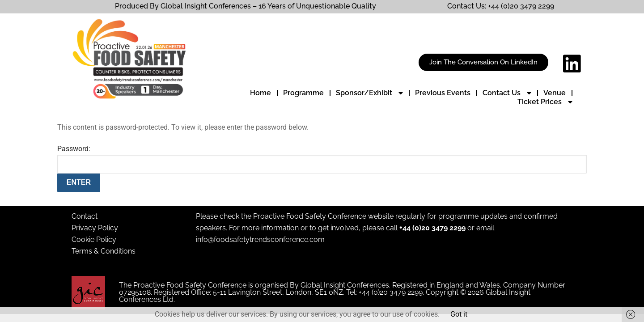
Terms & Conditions (104, 251)
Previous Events (443, 93)
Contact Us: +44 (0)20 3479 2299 (501, 6)
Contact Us (507, 93)
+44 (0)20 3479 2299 (432, 228)
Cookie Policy (94, 239)
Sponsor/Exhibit (369, 93)
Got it (459, 314)
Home (261, 93)
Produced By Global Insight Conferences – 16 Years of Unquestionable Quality (246, 6)
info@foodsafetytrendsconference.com (260, 239)
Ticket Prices (545, 102)
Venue (555, 93)
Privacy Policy (95, 228)
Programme (303, 93)
